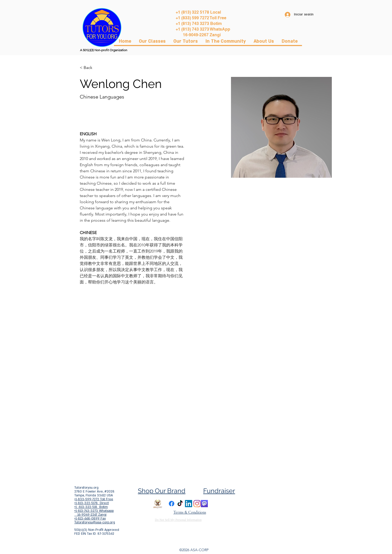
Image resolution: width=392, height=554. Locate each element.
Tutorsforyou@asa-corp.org (95, 522)
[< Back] (90, 68)
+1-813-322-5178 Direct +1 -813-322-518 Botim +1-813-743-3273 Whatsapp (94, 507)
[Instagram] (197, 504)
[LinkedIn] (189, 504)
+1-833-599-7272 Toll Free (94, 499)
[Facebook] (172, 504)
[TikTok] (180, 504)
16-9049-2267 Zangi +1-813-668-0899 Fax (90, 517)
